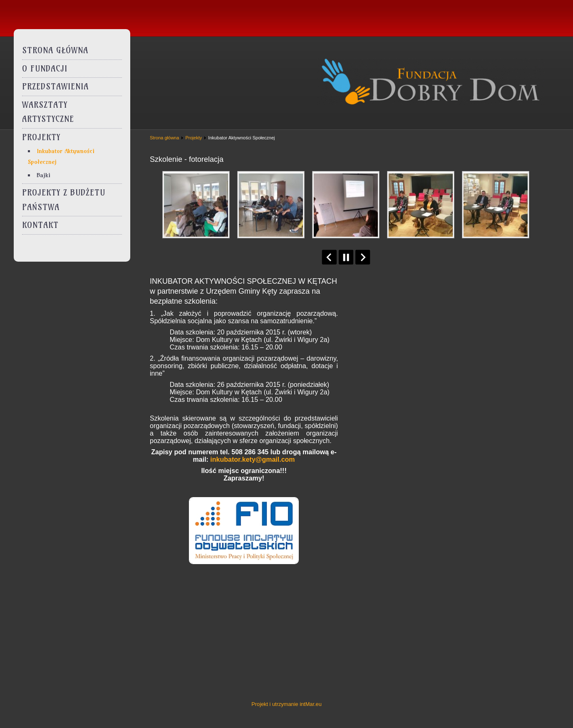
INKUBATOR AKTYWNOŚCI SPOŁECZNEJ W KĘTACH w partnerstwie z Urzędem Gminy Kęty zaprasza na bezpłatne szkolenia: (243, 291)
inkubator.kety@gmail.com (252, 459)
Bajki (43, 175)
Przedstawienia (55, 87)
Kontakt (40, 225)
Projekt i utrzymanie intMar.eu (286, 704)
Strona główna (55, 50)
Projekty (41, 137)
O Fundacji (45, 69)
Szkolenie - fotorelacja (187, 159)
